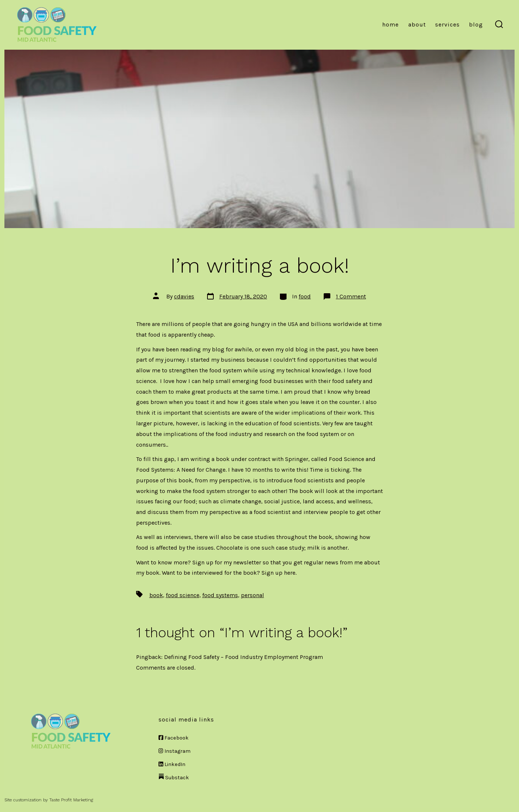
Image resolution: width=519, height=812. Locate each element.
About (417, 24)
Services (447, 24)
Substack (174, 778)
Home (390, 24)
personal (253, 595)
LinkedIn (172, 764)
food (305, 296)
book (156, 595)
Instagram (175, 751)
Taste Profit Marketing (71, 800)
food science (183, 595)
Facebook (174, 738)
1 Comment (351, 296)
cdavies (184, 296)
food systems (220, 595)
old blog (296, 349)
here (290, 573)
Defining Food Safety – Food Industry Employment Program (243, 657)
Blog (476, 24)
